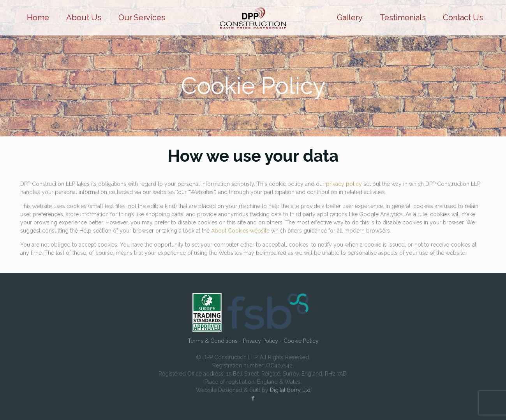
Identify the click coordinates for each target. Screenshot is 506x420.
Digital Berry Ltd (290, 390)
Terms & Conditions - (215, 341)
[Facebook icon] (253, 398)
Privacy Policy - (263, 341)
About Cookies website (240, 231)
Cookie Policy (301, 341)
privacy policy (344, 184)
